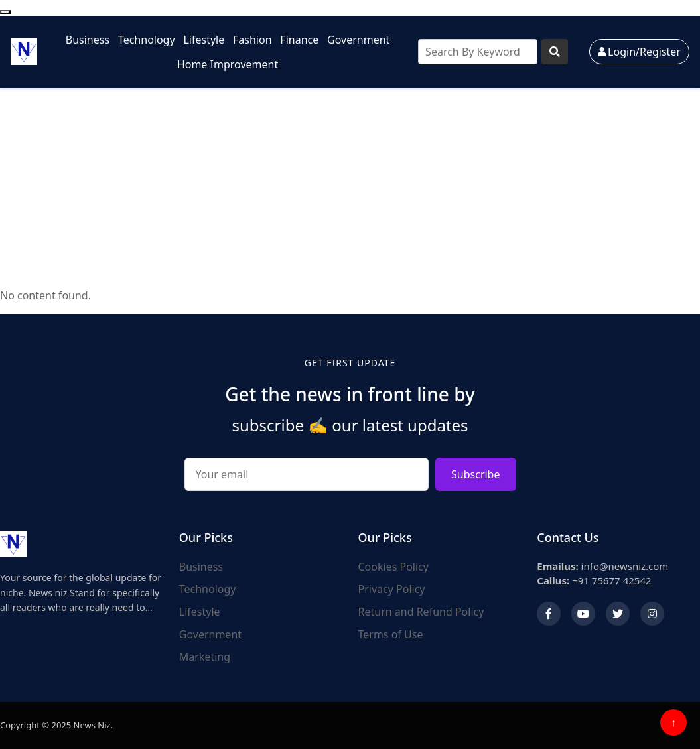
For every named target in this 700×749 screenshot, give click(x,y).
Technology (147, 40)
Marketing (205, 657)
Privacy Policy (392, 589)
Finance (299, 40)
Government (358, 40)
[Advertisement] (350, 188)
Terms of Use (391, 634)
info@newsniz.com (602, 566)
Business (88, 40)
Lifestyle (204, 40)
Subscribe (475, 474)
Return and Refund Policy (421, 612)
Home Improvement (228, 64)
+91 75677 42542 (594, 580)
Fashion (252, 40)
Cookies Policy (393, 567)
